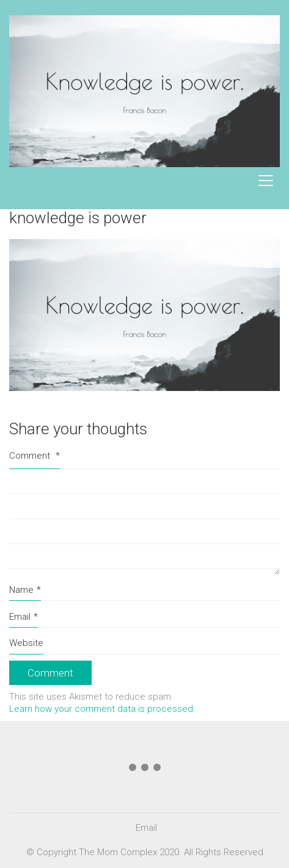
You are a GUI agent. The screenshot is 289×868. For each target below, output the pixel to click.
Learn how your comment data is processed (101, 709)
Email (24, 617)
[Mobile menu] (266, 181)
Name (25, 590)
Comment (35, 456)
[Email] (146, 828)
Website (26, 643)
